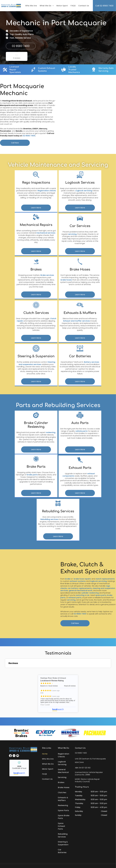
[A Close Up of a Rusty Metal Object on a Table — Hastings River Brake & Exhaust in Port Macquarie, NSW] (88, 114)
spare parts (101, 595)
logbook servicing (98, 581)
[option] (21, 733)
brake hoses (66, 280)
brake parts (32, 475)
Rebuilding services (49, 519)
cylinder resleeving (90, 593)
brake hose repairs (82, 579)
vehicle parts (81, 431)
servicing (72, 234)
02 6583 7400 (29, 136)
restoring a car (83, 595)
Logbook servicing (84, 191)
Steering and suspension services (37, 363)
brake (68, 579)
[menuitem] (31, 6)
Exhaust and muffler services (77, 321)
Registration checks (47, 191)
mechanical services (46, 233)
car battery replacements (80, 588)
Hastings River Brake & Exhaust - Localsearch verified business (19, 768)
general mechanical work (81, 590)
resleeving (51, 432)
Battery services (92, 362)
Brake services (47, 275)
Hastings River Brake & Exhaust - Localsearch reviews (58, 694)
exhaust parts (75, 598)
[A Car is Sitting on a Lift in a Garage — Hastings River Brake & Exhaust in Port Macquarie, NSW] (28, 594)
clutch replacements (105, 579)
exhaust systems (78, 581)
